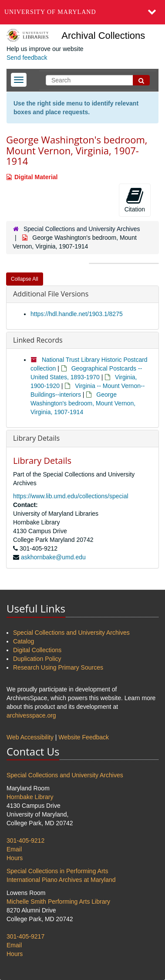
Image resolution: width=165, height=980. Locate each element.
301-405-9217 (25, 936)
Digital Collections (37, 650)
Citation (135, 200)
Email (14, 849)
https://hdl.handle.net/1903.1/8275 (77, 314)
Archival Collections (103, 36)
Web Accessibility (30, 737)
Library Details (36, 438)
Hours (15, 858)
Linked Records (38, 340)
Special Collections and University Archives (82, 229)
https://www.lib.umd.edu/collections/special (71, 496)
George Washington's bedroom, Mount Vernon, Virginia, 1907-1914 (83, 403)
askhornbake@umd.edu (53, 557)
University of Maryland (50, 12)
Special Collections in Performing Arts (57, 871)
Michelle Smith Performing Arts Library (58, 902)
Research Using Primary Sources (58, 667)
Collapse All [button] (25, 279)
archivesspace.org (31, 715)
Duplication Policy (37, 659)
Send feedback (27, 58)
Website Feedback (84, 737)
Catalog (24, 641)
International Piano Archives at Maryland (61, 880)
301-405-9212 (25, 840)
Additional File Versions (51, 294)
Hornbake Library (30, 797)
